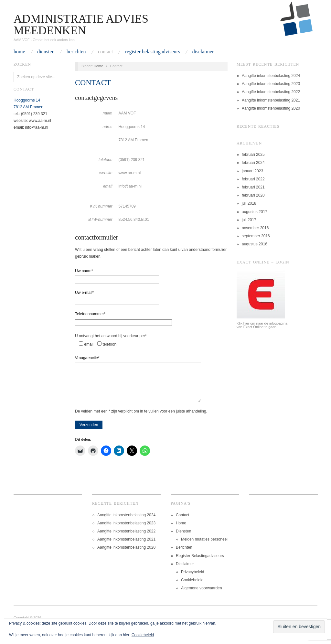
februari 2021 (253, 187)
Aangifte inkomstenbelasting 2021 (271, 100)
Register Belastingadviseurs (153, 52)
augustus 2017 (255, 212)
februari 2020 (253, 195)
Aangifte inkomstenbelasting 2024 (271, 76)
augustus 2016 (255, 244)
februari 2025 (253, 155)
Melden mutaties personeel (204, 546)
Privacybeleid (192, 578)
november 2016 (255, 228)
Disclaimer (203, 52)
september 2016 (256, 236)
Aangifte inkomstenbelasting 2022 (271, 92)
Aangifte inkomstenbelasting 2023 (271, 84)
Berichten (76, 52)
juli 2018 (249, 203)
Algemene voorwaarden (202, 595)
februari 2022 (253, 179)
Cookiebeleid (192, 586)
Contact (105, 52)
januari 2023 (252, 171)
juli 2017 (249, 220)
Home (19, 52)
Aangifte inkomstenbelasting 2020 (271, 108)
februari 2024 (253, 163)
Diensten (46, 52)
